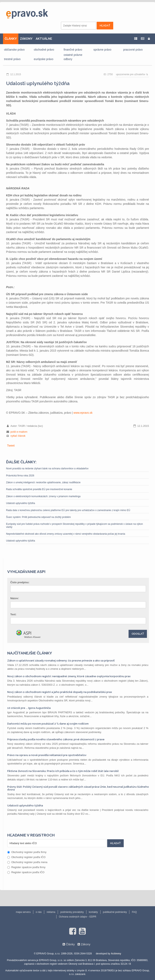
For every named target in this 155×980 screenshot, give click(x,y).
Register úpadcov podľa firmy (26, 867)
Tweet (11, 446)
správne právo (102, 50)
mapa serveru (23, 912)
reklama (51, 912)
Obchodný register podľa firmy (27, 852)
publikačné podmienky (115, 912)
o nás (39, 912)
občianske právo (14, 50)
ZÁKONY (26, 39)
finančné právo (73, 50)
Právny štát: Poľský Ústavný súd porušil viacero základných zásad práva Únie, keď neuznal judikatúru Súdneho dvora (78, 788)
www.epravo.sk (83, 413)
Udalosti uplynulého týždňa (20, 503)
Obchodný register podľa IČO (26, 857)
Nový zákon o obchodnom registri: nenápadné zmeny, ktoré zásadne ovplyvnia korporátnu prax (69, 676)
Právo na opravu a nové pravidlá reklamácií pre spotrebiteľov (47, 755)
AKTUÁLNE (44, 39)
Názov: (15, 598)
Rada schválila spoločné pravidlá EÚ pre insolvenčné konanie (39, 489)
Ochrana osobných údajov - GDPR (78, 917)
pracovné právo (133, 50)
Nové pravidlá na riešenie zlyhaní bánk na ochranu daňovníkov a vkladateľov (47, 469)
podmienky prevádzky (72, 912)
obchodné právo (44, 50)
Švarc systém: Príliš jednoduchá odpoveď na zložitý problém (38, 517)
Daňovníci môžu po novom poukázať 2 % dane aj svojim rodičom (48, 724)
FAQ (134, 912)
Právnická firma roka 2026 (20, 476)
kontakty (93, 912)
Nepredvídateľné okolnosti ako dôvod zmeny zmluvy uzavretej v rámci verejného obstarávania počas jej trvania (66, 534)
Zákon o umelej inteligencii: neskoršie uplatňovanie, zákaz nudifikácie (43, 482)
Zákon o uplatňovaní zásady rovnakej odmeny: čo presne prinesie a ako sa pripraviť (61, 661)
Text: (13, 614)
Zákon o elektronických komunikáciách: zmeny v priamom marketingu (43, 496)
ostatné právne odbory (73, 57)
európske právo (44, 59)
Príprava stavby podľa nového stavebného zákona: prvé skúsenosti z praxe (56, 739)
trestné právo (12, 59)
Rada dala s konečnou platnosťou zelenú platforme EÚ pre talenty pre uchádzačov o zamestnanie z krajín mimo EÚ (68, 510)
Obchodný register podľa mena (27, 862)
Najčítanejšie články (30, 653)
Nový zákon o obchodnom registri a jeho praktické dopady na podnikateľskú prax (60, 692)
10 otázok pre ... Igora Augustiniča (29, 708)
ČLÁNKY (11, 39)
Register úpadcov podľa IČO (26, 872)
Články (70, 944)
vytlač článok (18, 436)
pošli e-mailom (19, 432)
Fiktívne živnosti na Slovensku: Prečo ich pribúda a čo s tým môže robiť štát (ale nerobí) (63, 771)
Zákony (85, 944)
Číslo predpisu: (20, 582)
